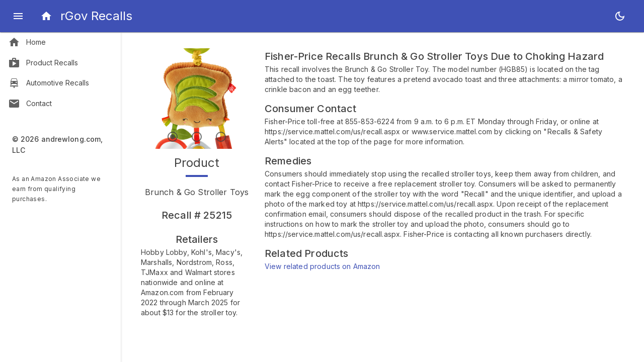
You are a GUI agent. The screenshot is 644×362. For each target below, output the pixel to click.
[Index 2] (197, 137)
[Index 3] (221, 137)
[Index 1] (173, 137)
